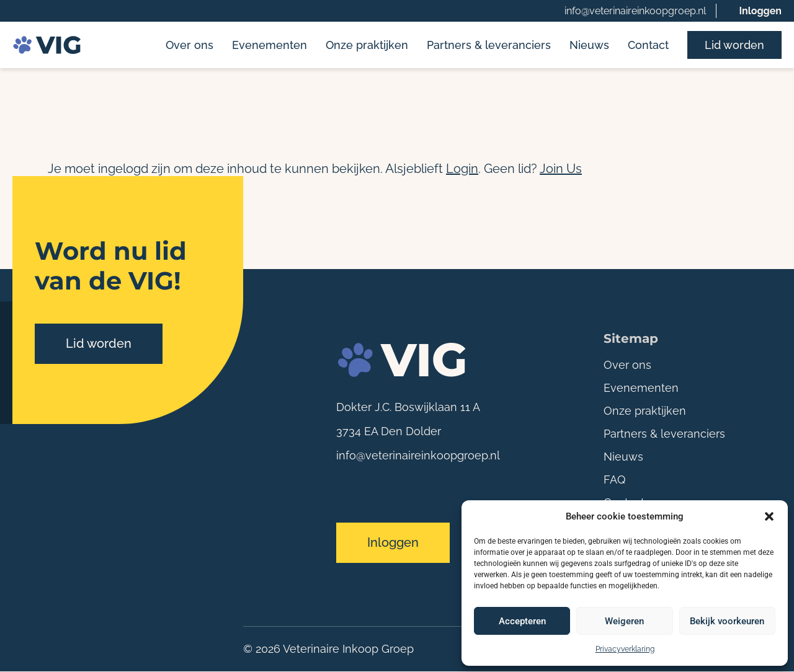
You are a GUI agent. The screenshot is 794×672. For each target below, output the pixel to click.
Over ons (190, 45)
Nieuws (589, 45)
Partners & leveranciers (489, 45)
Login (462, 169)
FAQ (614, 480)
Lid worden (734, 45)
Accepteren (522, 621)
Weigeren (624, 621)
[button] (769, 516)
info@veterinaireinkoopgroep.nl (635, 11)
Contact (648, 45)
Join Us (561, 169)
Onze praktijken (367, 45)
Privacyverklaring (625, 649)
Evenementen (270, 45)
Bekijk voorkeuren (727, 621)
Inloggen (760, 11)
